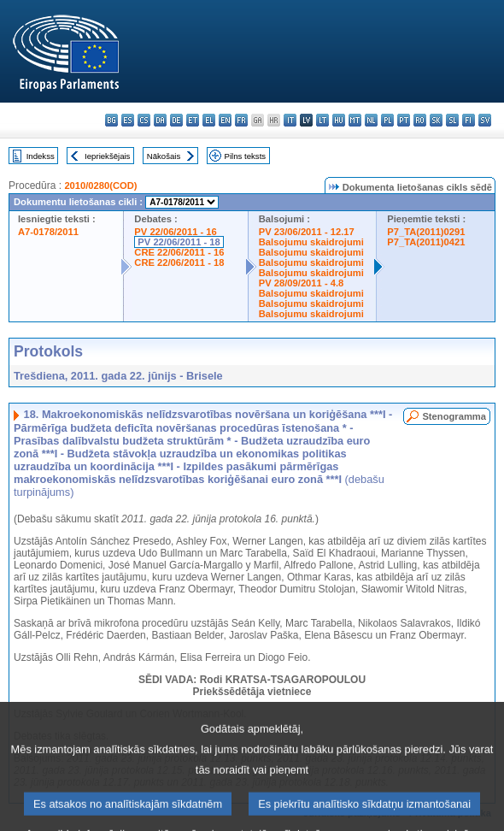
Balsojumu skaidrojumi (311, 242)
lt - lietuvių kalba (322, 120)
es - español (128, 120)
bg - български (111, 120)
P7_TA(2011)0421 (426, 242)
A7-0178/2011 (48, 232)
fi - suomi (469, 120)
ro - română (420, 120)
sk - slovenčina (436, 120)
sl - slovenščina (452, 120)
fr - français (241, 120)
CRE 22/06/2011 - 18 (179, 262)
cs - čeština (144, 120)
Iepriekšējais (107, 156)
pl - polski (387, 120)
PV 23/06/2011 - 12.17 (307, 232)
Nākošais (164, 156)
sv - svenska (485, 120)
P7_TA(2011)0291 (426, 232)
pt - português (404, 120)
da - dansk (160, 120)
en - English (225, 120)
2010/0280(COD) (100, 186)
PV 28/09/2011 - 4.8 (302, 283)
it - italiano (290, 120)
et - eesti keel (193, 120)
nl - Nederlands (371, 120)
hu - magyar (339, 120)
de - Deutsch (176, 120)
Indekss (41, 156)
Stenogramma (454, 416)
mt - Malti (355, 120)
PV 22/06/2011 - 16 (175, 232)
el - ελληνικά (209, 120)
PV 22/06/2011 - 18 (179, 242)
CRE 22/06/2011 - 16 (179, 252)
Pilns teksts (246, 156)
